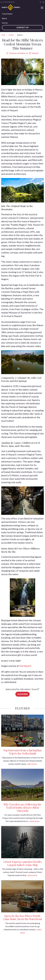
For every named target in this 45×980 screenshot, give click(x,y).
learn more (32, 764)
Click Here (23, 694)
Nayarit (34, 53)
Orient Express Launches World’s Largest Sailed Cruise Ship (22, 863)
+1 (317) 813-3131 (8, 2)
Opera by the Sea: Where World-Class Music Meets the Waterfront (23, 917)
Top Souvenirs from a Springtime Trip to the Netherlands (23, 752)
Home (3, 35)
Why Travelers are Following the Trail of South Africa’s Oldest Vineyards (22, 808)
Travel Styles (7, 14)
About (4, 18)
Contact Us (23, 27)
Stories (5, 23)
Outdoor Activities (16, 53)
